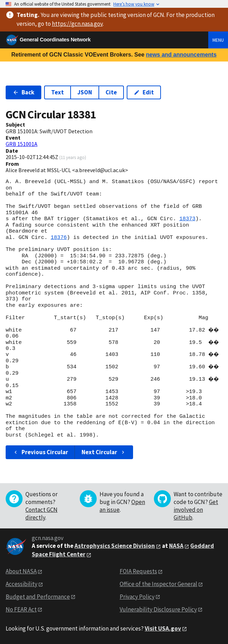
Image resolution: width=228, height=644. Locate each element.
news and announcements (181, 55)
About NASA (21, 571)
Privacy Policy (137, 597)
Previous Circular (40, 452)
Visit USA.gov (163, 628)
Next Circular (104, 452)
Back (23, 92)
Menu (218, 40)
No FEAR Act (21, 609)
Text (58, 92)
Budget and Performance (38, 597)
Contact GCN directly (41, 514)
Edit (144, 92)
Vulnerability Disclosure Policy (158, 609)
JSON (85, 92)
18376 (59, 238)
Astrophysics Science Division (115, 546)
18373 (187, 219)
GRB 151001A (22, 144)
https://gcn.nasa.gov (77, 24)
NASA (176, 546)
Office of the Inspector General (158, 584)
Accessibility (22, 584)
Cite (111, 92)
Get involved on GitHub (196, 510)
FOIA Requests (138, 571)
